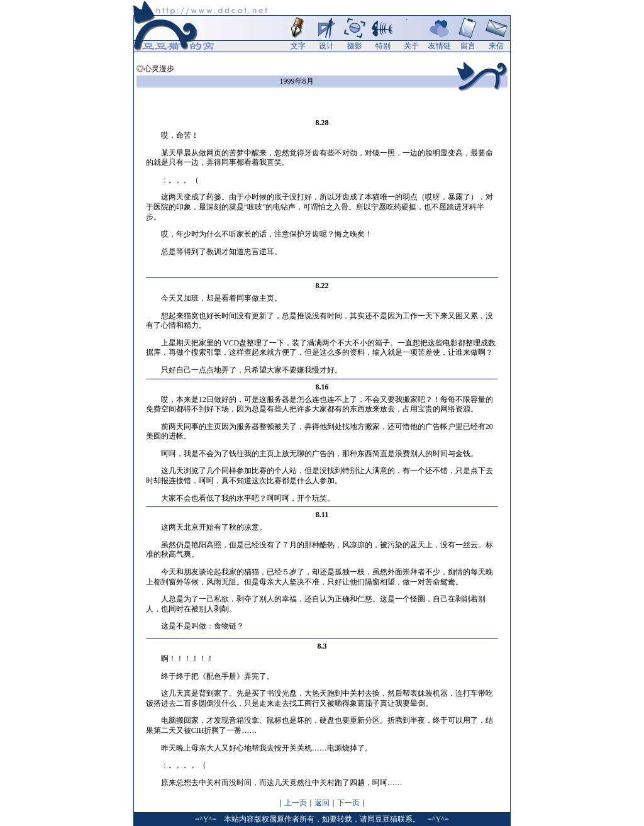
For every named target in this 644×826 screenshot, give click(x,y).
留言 (468, 46)
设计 (326, 46)
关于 (411, 46)
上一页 (296, 803)
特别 (383, 46)
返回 (322, 803)
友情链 (440, 46)
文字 (298, 46)
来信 (496, 46)
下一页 (348, 803)
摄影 (355, 46)
